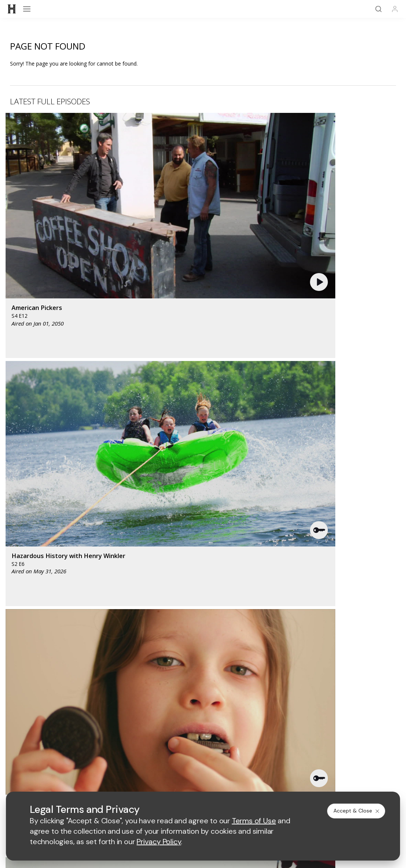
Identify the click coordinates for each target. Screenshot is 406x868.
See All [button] (379, 390)
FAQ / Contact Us (333, 631)
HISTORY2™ (73, 622)
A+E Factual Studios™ (203, 698)
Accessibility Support (73, 710)
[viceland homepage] (290, 502)
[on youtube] (203, 672)
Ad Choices (284, 752)
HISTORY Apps (333, 612)
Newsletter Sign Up (73, 631)
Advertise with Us (73, 698)
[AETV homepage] (112, 502)
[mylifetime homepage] (161, 502)
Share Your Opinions (203, 631)
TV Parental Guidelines (203, 710)
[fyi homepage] (246, 502)
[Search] (378, 9)
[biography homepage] (164, 524)
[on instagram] (227, 672)
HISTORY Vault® (203, 612)
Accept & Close (357, 811)
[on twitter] (179, 672)
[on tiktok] (251, 672)
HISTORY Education (73, 612)
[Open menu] (27, 9)
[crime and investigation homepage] (232, 524)
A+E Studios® (333, 698)
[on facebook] (156, 672)
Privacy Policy (159, 752)
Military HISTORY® (333, 622)
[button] (119, 167)
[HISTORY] (12, 9)
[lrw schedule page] (271, 524)
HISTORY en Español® (203, 622)
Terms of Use (119, 752)
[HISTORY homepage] (203, 585)
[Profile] (395, 9)
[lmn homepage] (209, 502)
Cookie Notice (246, 752)
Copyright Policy (202, 752)
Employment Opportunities (333, 710)
